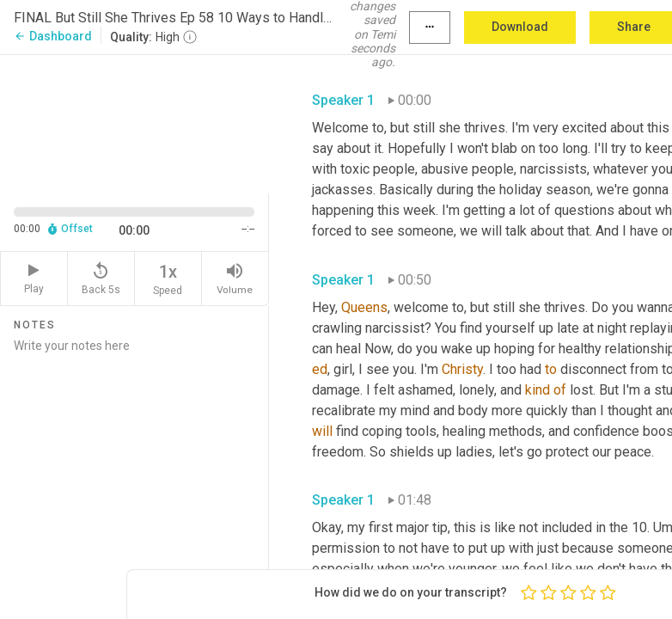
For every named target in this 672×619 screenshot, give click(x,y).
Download (520, 27)
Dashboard (53, 36)
